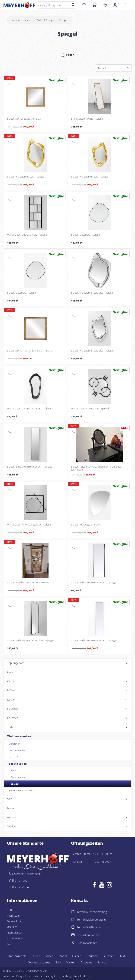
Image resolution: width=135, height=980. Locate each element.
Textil (123, 956)
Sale (58, 962)
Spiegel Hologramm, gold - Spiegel (26, 177)
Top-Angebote (18, 956)
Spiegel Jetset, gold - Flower (86, 525)
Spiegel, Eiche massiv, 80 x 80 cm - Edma (30, 351)
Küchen (77, 956)
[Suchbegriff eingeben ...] (52, 5)
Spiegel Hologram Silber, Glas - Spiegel (92, 293)
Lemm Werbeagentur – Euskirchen (73, 976)
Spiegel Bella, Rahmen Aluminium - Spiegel (30, 640)
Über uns (12, 927)
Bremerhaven (21, 881)
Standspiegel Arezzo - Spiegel (87, 119)
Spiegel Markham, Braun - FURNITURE (28, 583)
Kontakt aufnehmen (89, 935)
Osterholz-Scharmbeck (26, 874)
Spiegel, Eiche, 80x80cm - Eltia (24, 119)
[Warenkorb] (94, 5)
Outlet (36, 956)
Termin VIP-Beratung (90, 927)
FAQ (9, 944)
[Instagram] (109, 886)
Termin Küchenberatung (92, 912)
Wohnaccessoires (39, 962)
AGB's (10, 910)
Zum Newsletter (87, 943)
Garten (49, 956)
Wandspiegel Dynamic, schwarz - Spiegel (29, 409)
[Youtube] (102, 886)
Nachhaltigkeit (15, 933)
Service (102, 962)
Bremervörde (20, 887)
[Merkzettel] (84, 5)
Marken (71, 962)
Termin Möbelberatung (91, 920)
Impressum (13, 916)
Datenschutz (14, 921)
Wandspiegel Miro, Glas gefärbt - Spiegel (29, 525)
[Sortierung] (114, 68)
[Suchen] (73, 5)
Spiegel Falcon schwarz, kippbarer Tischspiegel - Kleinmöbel (97, 468)
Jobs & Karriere (15, 938)
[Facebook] (94, 886)
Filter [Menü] (67, 55)
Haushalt (92, 956)
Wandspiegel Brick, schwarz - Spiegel (27, 235)
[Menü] (126, 5)
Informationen (22, 901)
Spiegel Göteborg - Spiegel (86, 235)
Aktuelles (86, 962)
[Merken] (10, 84)
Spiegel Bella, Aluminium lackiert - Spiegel (30, 467)
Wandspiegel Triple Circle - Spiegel (90, 409)
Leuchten (109, 956)
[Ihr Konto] (115, 5)
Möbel (63, 956)
